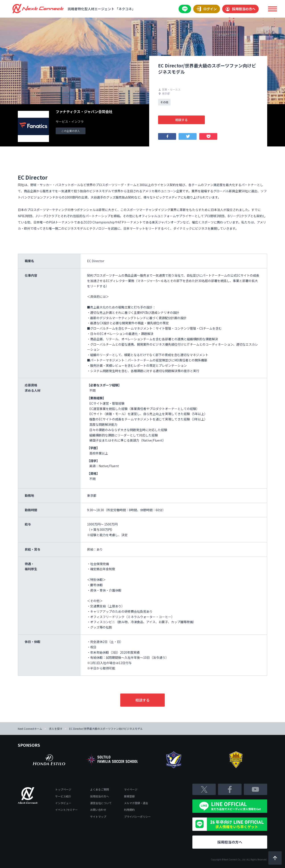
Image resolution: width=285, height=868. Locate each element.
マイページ (131, 789)
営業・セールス (169, 89)
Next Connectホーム (30, 729)
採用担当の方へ (240, 9)
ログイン (207, 9)
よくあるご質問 (100, 789)
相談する (181, 120)
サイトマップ (98, 816)
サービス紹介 (63, 796)
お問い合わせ (98, 810)
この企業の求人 (71, 131)
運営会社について (101, 803)
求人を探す (56, 729)
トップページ (63, 789)
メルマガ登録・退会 (136, 803)
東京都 (164, 93)
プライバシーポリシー (137, 816)
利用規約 (129, 810)
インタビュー (63, 803)
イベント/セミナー (66, 810)
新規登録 (129, 796)
